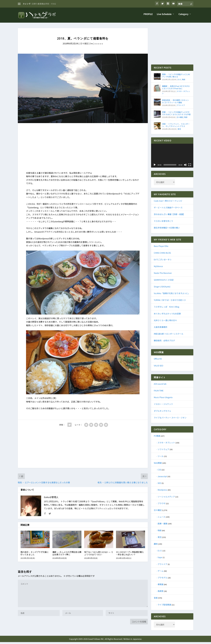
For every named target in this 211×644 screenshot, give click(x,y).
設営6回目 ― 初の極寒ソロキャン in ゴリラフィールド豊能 (175, 103)
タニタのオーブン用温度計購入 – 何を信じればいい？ (130, 555)
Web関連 (158, 465)
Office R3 (158, 361)
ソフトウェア (163, 451)
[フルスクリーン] (190, 167)
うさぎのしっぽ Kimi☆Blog (167, 309)
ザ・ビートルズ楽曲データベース (168, 209)
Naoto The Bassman (163, 275)
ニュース (161, 519)
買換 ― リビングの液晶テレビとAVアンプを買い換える (176, 77)
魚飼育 (161, 593)
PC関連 (157, 438)
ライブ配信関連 (164, 607)
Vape (160, 559)
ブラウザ (162, 505)
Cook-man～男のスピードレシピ (168, 203)
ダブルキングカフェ (162, 413)
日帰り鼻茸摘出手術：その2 (44, 4)
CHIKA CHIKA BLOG (162, 255)
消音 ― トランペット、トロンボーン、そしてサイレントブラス (176, 127)
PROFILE (148, 16)
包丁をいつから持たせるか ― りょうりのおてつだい (99, 555)
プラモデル (162, 580)
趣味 (156, 546)
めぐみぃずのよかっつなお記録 (167, 315)
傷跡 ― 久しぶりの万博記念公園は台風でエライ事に (67, 555)
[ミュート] (185, 167)
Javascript (162, 478)
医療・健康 (162, 525)
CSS (159, 472)
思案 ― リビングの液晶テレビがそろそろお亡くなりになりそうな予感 (176, 115)
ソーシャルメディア (166, 499)
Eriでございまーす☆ (163, 261)
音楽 (156, 600)
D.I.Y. (179, 81)
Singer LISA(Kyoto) (162, 288)
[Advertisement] (83, 150)
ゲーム (161, 573)
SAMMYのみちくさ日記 (164, 282)
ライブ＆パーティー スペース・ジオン (170, 419)
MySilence (158, 268)
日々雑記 (84, 45)
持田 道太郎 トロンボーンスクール (169, 336)
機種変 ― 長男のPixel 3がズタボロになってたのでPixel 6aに (176, 89)
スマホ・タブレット (166, 444)
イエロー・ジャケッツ (163, 406)
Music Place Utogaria (163, 399)
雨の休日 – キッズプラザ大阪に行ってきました (35, 555)
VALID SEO (158, 367)
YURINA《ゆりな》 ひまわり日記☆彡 (170, 302)
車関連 (161, 586)
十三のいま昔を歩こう (163, 223)
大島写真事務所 (161, 329)
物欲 (184, 81)
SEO (159, 485)
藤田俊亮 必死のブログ (164, 342)
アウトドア (181, 107)
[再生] (155, 167)
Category (183, 16)
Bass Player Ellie (161, 248)
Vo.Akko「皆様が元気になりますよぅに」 (172, 295)
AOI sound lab (160, 386)
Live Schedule (164, 16)
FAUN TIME (159, 392)
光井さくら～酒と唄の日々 (165, 322)
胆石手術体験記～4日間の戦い (167, 230)
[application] (172, 157)
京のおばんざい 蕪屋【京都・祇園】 (169, 216)
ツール (161, 458)
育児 (179, 131)
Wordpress (162, 492)
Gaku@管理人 (51, 499)
